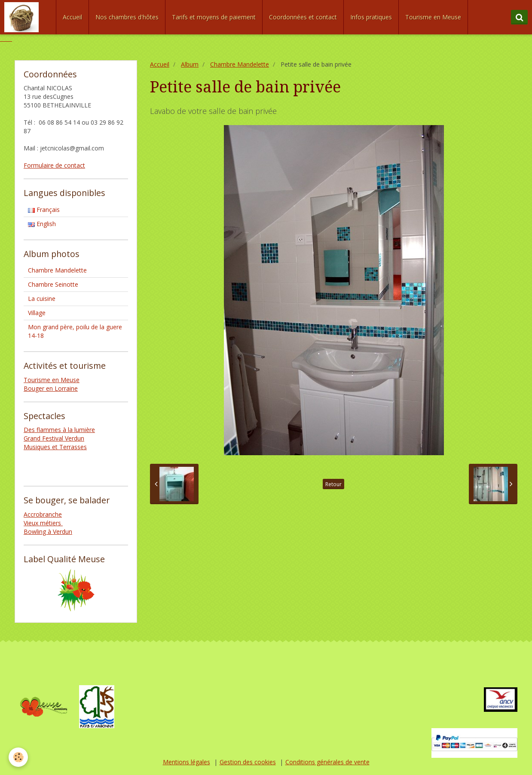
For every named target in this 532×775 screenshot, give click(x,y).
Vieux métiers (43, 523)
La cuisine (42, 299)
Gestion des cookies (248, 762)
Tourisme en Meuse (433, 17)
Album (190, 64)
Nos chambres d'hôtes (127, 17)
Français (44, 210)
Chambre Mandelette (240, 64)
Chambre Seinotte (53, 284)
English (42, 224)
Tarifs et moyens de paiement (214, 17)
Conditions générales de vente (327, 762)
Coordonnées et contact (303, 17)
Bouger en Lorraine (51, 388)
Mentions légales (187, 762)
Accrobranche (43, 514)
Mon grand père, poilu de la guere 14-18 (75, 331)
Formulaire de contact (54, 165)
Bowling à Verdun (48, 531)
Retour (333, 484)
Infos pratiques (371, 17)
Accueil (72, 17)
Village (37, 313)
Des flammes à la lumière (59, 430)
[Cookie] (18, 757)
